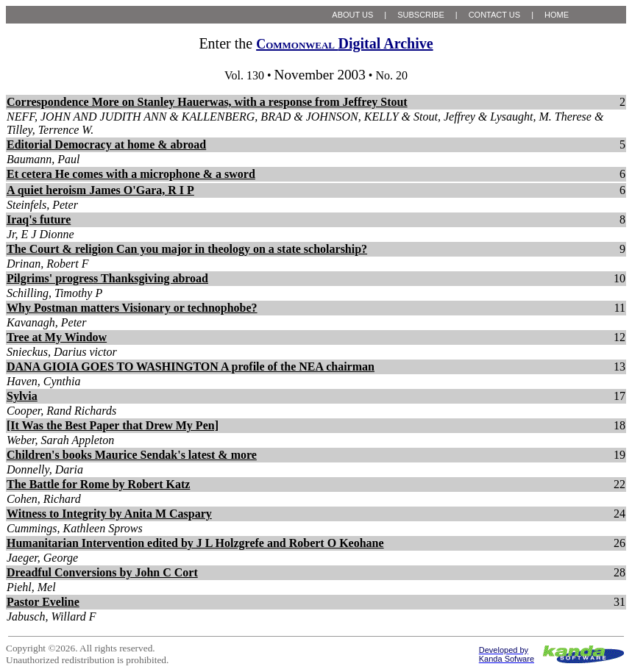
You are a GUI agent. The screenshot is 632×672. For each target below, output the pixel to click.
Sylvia (22, 396)
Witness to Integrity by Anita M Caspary (109, 514)
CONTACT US (495, 15)
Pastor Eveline (43, 602)
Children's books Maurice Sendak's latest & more (132, 455)
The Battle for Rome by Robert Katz (98, 484)
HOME (557, 15)
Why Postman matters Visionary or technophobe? (132, 308)
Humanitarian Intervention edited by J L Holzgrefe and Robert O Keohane (195, 543)
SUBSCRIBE (421, 15)
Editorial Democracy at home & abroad (106, 144)
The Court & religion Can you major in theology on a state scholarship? (187, 249)
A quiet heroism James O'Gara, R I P (100, 190)
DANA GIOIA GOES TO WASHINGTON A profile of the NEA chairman (191, 367)
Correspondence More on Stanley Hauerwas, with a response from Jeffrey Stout (207, 102)
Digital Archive (344, 43)
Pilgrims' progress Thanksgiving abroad (107, 278)
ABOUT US (352, 15)
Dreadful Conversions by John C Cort (102, 572)
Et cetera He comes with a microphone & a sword (131, 174)
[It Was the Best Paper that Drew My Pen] (113, 425)
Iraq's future (39, 219)
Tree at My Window (57, 337)
